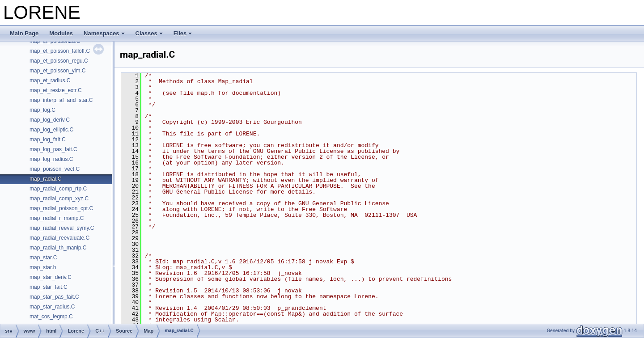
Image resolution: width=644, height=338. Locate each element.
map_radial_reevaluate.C (59, 238)
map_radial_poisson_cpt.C (61, 208)
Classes (149, 33)
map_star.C (43, 258)
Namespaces (104, 33)
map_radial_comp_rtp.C (58, 189)
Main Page (24, 33)
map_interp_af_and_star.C (61, 100)
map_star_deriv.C (51, 277)
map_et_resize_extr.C (56, 90)
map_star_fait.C (49, 287)
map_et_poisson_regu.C (59, 61)
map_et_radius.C (50, 80)
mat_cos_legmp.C (51, 317)
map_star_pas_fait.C (54, 297)
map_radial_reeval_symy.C (62, 228)
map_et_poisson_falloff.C (60, 51)
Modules (61, 33)
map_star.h (43, 267)
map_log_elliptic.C (51, 130)
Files (183, 33)
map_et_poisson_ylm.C (57, 71)
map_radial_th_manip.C (58, 248)
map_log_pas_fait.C (53, 149)
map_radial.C (45, 179)
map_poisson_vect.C (55, 169)
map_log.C (42, 110)
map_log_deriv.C (50, 120)
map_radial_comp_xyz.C (59, 199)
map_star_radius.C (52, 307)
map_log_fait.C (48, 139)
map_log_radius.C (51, 159)
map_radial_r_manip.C (57, 218)
